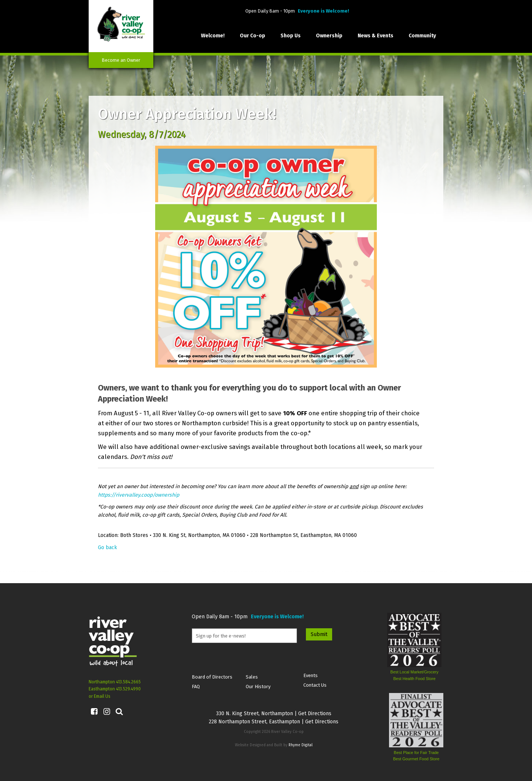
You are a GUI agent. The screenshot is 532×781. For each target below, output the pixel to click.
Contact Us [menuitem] (315, 685)
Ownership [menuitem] (329, 36)
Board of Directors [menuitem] (212, 677)
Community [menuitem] (422, 36)
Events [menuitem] (311, 675)
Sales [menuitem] (252, 677)
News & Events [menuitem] (376, 36)
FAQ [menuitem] (196, 687)
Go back (108, 547)
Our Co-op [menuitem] (253, 36)
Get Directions (315, 714)
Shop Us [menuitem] (291, 36)
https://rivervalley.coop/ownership (139, 495)
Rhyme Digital (301, 745)
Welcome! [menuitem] (213, 36)
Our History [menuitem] (258, 687)
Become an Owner (121, 60)
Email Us (102, 696)
